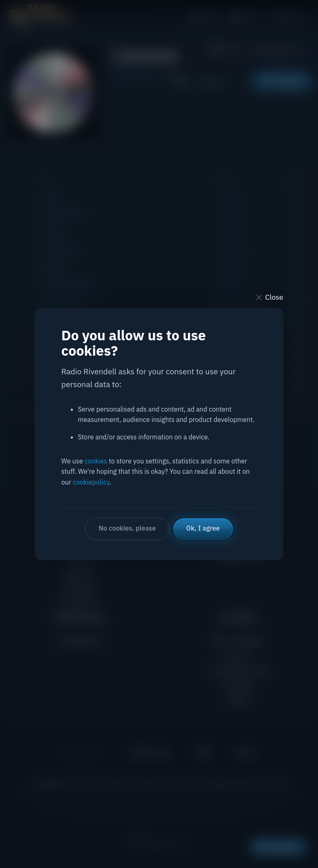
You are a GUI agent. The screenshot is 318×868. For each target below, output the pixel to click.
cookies (96, 461)
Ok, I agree (203, 528)
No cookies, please (127, 528)
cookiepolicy (91, 482)
